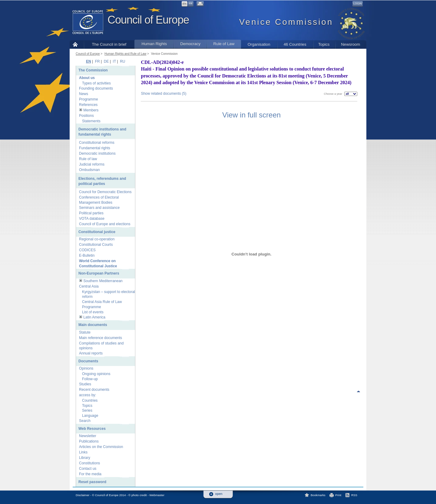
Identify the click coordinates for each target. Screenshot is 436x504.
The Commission (93, 70)
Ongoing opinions (96, 374)
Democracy (190, 44)
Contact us (88, 469)
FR (191, 4)
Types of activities (96, 83)
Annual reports (91, 353)
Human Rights (154, 44)
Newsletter (88, 436)
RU (122, 61)
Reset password (92, 482)
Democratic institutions (97, 153)
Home (77, 44)
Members (91, 110)
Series (87, 410)
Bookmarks (318, 495)
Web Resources (92, 429)
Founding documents (96, 88)
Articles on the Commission (101, 447)
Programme (89, 99)
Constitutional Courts (96, 245)
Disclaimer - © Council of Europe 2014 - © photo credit (111, 495)
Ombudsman (89, 170)
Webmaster (157, 495)
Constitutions (89, 463)
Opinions (86, 368)
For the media (90, 474)
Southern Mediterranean (103, 281)
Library (85, 458)
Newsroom (350, 44)
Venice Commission (164, 54)
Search (85, 421)
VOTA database (92, 219)
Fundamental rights (95, 148)
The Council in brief (109, 44)
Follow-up (90, 379)
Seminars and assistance (99, 208)
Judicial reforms (92, 164)
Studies (85, 384)
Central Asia (89, 286)
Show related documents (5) (163, 94)
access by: (88, 395)
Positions (86, 116)
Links (83, 452)
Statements (91, 121)
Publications (89, 441)
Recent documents (94, 390)
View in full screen (251, 115)
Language (90, 416)
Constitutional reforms (97, 143)
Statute (85, 332)
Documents (88, 361)
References (88, 105)
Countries (90, 400)
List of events (93, 312)
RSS (354, 495)
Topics (324, 44)
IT (114, 61)
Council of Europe (148, 20)
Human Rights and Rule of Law (125, 54)
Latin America (94, 317)
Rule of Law (224, 44)
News (84, 94)
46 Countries (295, 44)
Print (338, 495)
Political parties (91, 213)
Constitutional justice (97, 232)
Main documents (93, 325)
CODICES (87, 250)
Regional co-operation (97, 239)
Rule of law (88, 159)
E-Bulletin (87, 255)
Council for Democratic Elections (105, 192)
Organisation (259, 44)
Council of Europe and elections (105, 224)
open (219, 494)
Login (358, 4)
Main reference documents (101, 338)
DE (106, 61)
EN (185, 4)
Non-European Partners (99, 273)
